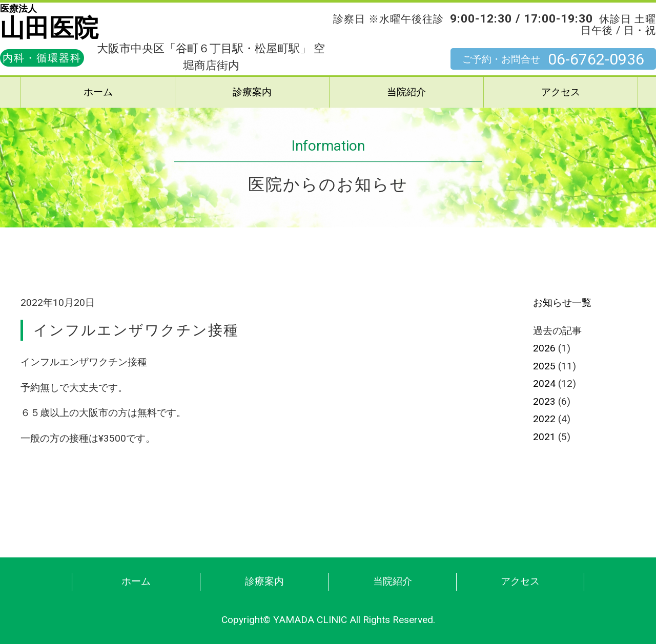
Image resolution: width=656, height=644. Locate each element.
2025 (544, 366)
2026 (544, 348)
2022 (544, 419)
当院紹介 (406, 92)
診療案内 (252, 92)
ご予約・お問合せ (553, 59)
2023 (544, 401)
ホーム (98, 92)
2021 (544, 437)
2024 (544, 383)
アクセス (561, 92)
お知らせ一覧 (562, 303)
